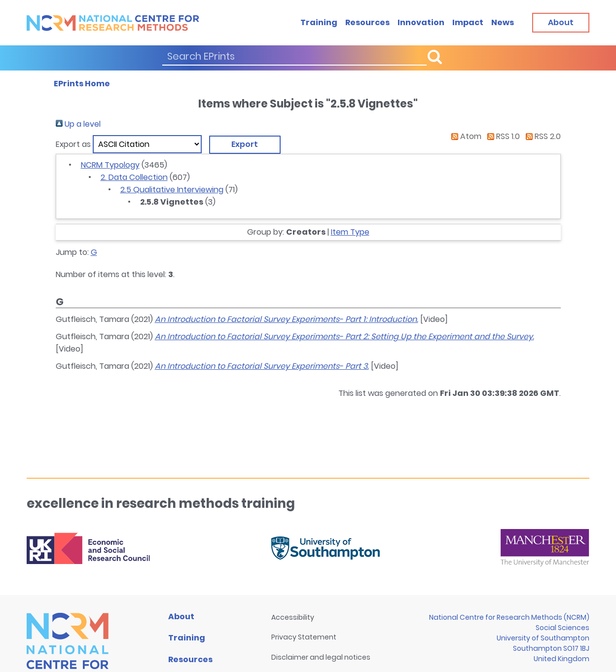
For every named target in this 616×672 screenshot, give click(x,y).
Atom (464, 136)
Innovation (421, 22)
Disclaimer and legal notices (321, 657)
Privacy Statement (304, 637)
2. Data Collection (134, 177)
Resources (367, 22)
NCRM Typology (110, 165)
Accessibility (293, 617)
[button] (245, 144)
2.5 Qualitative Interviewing (172, 190)
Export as (73, 144)
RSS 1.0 (502, 136)
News (503, 22)
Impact (468, 22)
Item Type (350, 232)
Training (319, 22)
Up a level (78, 124)
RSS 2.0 (541, 136)
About (181, 617)
